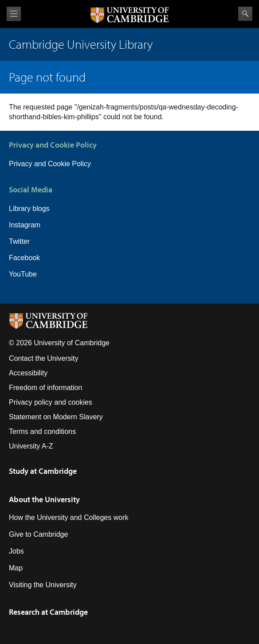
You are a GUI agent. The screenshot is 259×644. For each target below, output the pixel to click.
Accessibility (28, 373)
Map (16, 568)
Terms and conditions (42, 431)
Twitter (19, 241)
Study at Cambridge (43, 471)
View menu (14, 14)
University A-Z (31, 446)
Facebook (24, 258)
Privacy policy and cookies (51, 402)
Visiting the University (43, 585)
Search (245, 14)
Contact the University (44, 358)
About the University (44, 499)
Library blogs (29, 209)
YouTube (23, 274)
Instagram (25, 225)
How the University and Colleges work (69, 517)
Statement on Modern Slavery (56, 417)
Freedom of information (45, 388)
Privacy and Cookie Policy (50, 164)
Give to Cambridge (38, 534)
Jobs (16, 551)
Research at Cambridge (48, 612)
